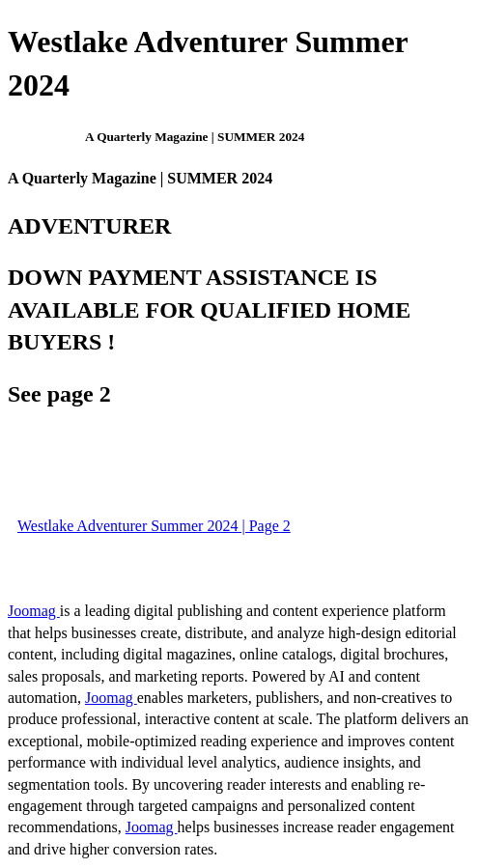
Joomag (34, 611)
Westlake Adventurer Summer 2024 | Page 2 (154, 526)
